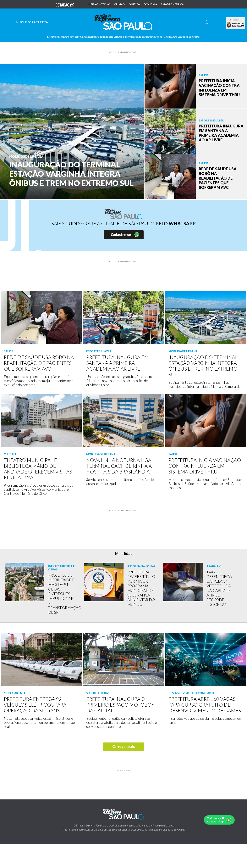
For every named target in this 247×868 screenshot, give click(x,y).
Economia (150, 4)
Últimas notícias (99, 4)
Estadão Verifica (172, 4)
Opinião (119, 4)
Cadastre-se (121, 235)
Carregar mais (124, 747)
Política (134, 4)
